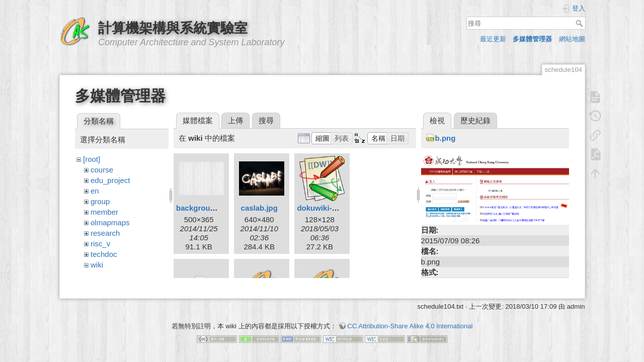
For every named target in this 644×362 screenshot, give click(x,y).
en (95, 191)
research (105, 233)
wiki (97, 265)
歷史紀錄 (475, 120)
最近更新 (493, 39)
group (100, 201)
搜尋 (580, 23)
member (104, 212)
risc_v (100, 244)
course (102, 170)
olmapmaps (110, 222)
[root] (92, 159)
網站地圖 (572, 39)
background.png (206, 208)
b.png (446, 138)
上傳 (235, 120)
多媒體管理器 (532, 39)
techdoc (104, 254)
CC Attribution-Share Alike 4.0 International (410, 327)
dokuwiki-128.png (329, 208)
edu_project (110, 180)
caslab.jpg (259, 208)
